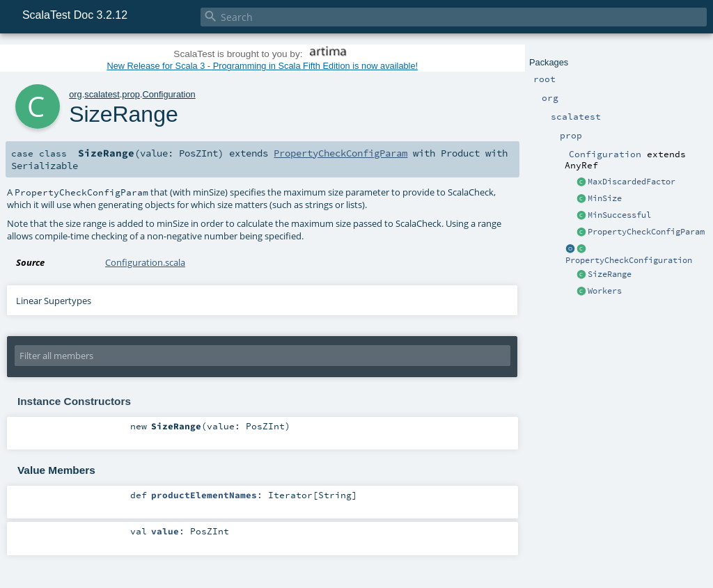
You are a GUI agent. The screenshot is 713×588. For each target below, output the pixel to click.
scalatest (102, 94)
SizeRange (610, 274)
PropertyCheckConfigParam (646, 232)
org (76, 94)
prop (131, 94)
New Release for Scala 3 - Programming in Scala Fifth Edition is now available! (262, 66)
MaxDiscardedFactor (632, 182)
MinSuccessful (619, 215)
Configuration (169, 94)
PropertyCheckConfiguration (629, 260)
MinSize (605, 198)
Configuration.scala (145, 262)
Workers (605, 291)
